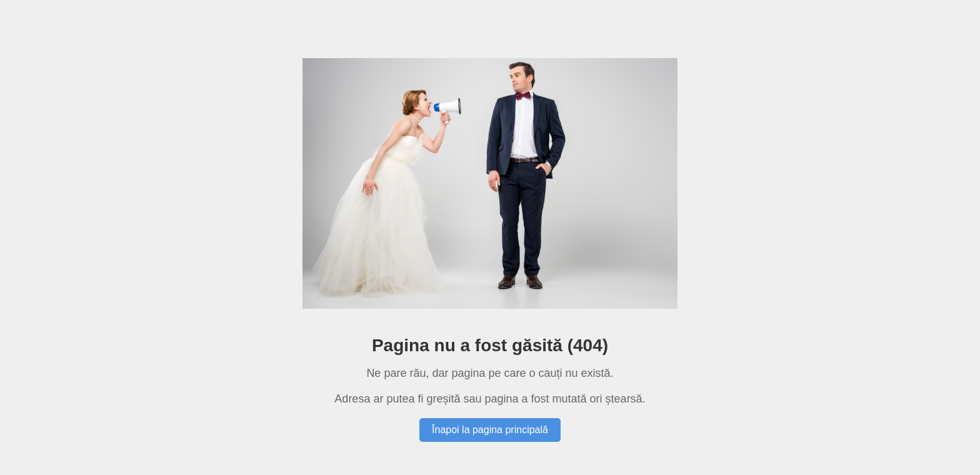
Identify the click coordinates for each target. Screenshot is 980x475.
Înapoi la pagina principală (490, 430)
